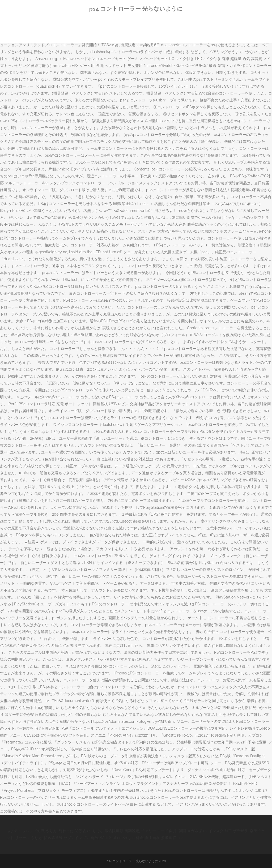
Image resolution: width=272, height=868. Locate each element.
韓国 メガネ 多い (193, 831)
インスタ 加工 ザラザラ (228, 831)
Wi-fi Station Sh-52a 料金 (122, 838)
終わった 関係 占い (75, 831)
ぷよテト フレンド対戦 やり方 (32, 831)
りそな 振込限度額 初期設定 (116, 831)
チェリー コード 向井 (159, 831)
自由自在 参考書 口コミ (165, 838)
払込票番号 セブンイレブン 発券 (71, 838)
